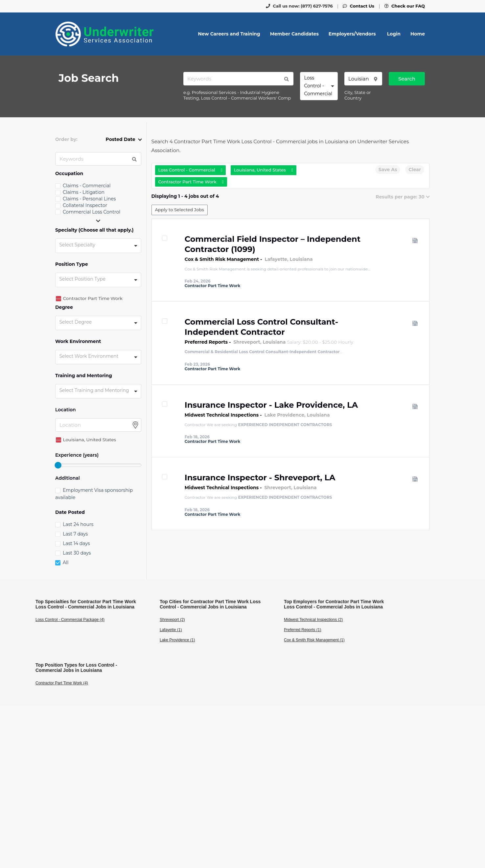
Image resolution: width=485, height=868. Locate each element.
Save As (388, 170)
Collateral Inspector (85, 205)
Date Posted (70, 512)
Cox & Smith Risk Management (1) (314, 640)
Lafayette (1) (171, 630)
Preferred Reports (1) (302, 630)
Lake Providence (284, 415)
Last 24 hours (78, 524)
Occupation (69, 174)
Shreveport (247, 342)
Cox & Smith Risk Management (222, 259)
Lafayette (276, 259)
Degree (64, 307)
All (66, 562)
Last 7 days (75, 534)
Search (407, 79)
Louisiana (301, 259)
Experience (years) (77, 455)
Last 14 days (76, 543)
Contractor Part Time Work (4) (62, 683)
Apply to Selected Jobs (180, 210)
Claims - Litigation (84, 192)
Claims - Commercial (87, 186)
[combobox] (319, 86)
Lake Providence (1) (177, 640)
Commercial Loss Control (92, 212)
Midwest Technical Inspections (222, 415)
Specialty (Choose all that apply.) (94, 230)
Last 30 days (77, 553)
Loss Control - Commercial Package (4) (70, 620)
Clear (415, 170)
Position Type (72, 264)
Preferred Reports (206, 342)
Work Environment (78, 342)
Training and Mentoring (84, 376)
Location (66, 410)
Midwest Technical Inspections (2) (313, 620)
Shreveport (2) (172, 620)
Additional (68, 478)
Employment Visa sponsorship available (94, 494)
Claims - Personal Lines (89, 199)
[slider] (58, 465)
